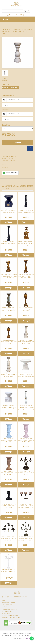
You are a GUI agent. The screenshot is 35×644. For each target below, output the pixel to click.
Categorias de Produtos (8, 602)
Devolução (6, 109)
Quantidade (6, 125)
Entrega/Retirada (8, 95)
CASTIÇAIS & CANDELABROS (10, 88)
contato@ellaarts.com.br (10, 610)
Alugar (17, 142)
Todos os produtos (7, 604)
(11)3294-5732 (7, 613)
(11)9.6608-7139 (8, 611)
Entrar (10, 15)
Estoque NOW (27, 638)
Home (3, 600)
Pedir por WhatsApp (10, 173)
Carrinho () (20, 15)
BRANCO (5, 168)
